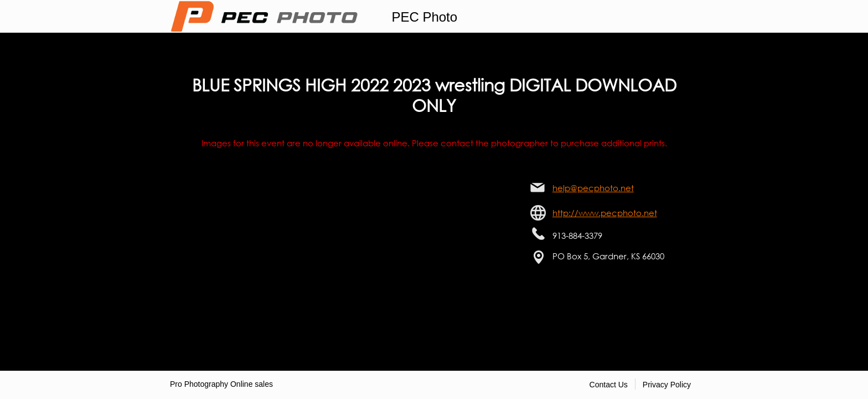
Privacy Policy (667, 385)
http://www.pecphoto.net (605, 213)
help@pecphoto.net (593, 188)
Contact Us (609, 385)
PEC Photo (424, 17)
